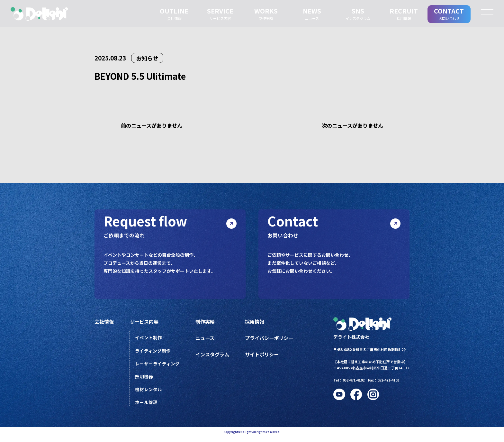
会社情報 (105, 324)
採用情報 (259, 324)
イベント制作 (150, 340)
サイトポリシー (266, 358)
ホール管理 (148, 407)
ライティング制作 (154, 354)
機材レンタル (150, 393)
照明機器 (145, 380)
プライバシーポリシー (274, 341)
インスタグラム (215, 358)
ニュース (207, 341)
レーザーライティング (159, 367)
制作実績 (207, 324)
